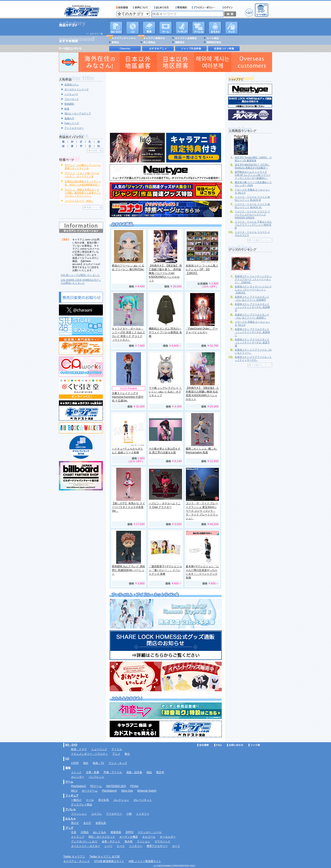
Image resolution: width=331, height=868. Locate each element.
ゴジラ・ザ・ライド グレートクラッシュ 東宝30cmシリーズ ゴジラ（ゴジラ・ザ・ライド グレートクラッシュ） (202, 511)
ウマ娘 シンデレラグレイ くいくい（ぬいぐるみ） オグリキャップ (165, 392)
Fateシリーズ (72, 123)
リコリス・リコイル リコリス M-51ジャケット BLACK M (253, 198)
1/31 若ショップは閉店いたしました (80, 275)
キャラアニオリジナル (124, 38)
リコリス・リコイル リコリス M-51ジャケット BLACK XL (253, 206)
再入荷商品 (149, 42)
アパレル (199, 28)
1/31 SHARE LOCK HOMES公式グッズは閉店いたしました (81, 281)
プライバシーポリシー (205, 7)
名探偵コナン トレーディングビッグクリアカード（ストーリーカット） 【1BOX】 (253, 279)
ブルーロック (72, 99)
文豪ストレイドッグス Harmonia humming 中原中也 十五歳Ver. (128, 397)
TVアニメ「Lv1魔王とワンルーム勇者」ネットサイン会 (83, 167)
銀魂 (67, 109)
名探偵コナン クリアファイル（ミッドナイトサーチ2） (253, 358)
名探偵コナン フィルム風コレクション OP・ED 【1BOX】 (202, 269)
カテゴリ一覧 (96, 34)
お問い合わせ (235, 745)
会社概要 (203, 745)
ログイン (228, 7)
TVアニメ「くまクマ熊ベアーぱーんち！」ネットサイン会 (82, 175)
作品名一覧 (96, 150)
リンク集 (254, 745)
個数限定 (180, 42)
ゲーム (69, 782)
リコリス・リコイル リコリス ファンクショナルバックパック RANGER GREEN (252, 214)
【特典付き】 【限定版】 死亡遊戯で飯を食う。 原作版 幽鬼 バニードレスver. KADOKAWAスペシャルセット (165, 273)
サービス (162, 7)
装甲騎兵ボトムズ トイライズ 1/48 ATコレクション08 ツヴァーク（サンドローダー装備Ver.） (253, 175)
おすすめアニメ (158, 49)
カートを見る (262, 10)
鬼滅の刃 (69, 118)
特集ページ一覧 (94, 207)
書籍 (149, 28)
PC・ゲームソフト (166, 28)
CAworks (125, 49)
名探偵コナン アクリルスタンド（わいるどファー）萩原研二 (252, 316)
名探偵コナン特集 (224, 49)
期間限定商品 (214, 42)
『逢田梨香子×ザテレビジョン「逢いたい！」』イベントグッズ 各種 (165, 570)
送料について (141, 7)
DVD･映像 (116, 28)
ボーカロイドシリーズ (76, 89)
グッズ (232, 28)
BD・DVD (71, 745)
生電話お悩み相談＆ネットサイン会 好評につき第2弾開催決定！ (83, 183)
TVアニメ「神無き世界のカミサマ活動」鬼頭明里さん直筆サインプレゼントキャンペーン (83, 193)
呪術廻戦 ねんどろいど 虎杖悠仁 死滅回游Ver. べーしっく (128, 570)
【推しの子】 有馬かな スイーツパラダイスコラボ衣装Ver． (128, 507)
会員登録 (122, 7)
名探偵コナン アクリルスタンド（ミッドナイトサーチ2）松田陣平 (252, 307)
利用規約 (181, 7)
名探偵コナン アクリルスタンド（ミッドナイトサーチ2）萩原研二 (252, 332)
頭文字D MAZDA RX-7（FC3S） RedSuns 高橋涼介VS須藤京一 (252, 166)
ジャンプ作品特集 (191, 49)
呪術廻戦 (69, 104)
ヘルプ (249, 13)
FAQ (218, 745)
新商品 (115, 42)
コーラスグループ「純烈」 (79, 201)
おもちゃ (215, 28)
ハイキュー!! (71, 94)
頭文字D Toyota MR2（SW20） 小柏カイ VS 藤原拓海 (253, 159)
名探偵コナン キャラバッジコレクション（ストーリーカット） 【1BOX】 (253, 290)
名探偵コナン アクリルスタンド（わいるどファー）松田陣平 (252, 298)
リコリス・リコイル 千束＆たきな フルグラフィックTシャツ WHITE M (253, 225)
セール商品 (213, 38)
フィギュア (182, 28)
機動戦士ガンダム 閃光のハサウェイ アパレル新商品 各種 (165, 332)
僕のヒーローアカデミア (78, 113)
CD (133, 28)
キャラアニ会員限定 (186, 38)
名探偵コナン (72, 85)
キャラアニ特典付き (154, 38)
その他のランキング (261, 240)
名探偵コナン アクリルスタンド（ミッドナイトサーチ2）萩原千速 (252, 342)
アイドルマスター (74, 128)
